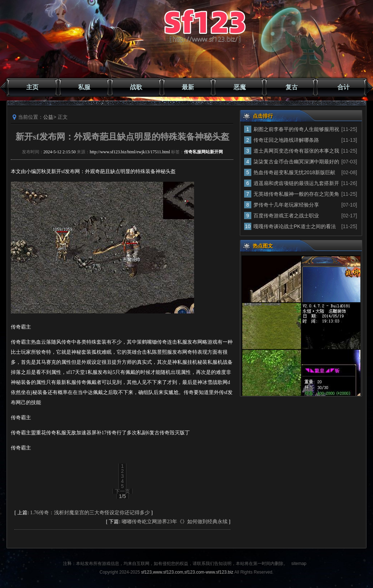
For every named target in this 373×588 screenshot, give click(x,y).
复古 (292, 87)
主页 (32, 87)
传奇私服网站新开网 (203, 152)
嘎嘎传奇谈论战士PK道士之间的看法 (295, 226)
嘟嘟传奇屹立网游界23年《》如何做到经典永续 (175, 522)
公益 (48, 117)
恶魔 (240, 87)
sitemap (299, 564)
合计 (343, 87)
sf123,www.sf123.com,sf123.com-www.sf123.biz (187, 572)
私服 (84, 87)
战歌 (136, 87)
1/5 (122, 496)
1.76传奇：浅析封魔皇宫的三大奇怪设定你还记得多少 (90, 513)
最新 (188, 87)
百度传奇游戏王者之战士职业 (286, 216)
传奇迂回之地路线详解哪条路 (286, 140)
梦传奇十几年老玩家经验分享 (286, 205)
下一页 (122, 491)
